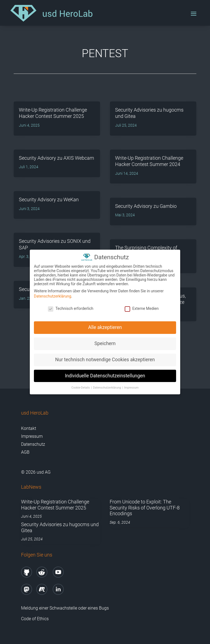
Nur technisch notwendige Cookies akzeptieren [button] (105, 359)
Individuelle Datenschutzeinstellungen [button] (105, 375)
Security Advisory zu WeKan (49, 199)
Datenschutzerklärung (52, 295)
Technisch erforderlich (71, 308)
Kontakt (29, 428)
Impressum (32, 436)
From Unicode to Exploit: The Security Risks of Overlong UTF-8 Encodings (145, 508)
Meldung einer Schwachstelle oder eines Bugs (65, 608)
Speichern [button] (105, 343)
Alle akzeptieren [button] (105, 327)
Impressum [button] (131, 387)
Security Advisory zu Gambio (146, 206)
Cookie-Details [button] (81, 387)
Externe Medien (142, 308)
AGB (25, 452)
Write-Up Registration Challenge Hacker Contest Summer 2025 (55, 505)
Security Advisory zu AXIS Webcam (56, 158)
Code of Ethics (35, 619)
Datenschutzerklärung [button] (107, 387)
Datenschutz (33, 444)
